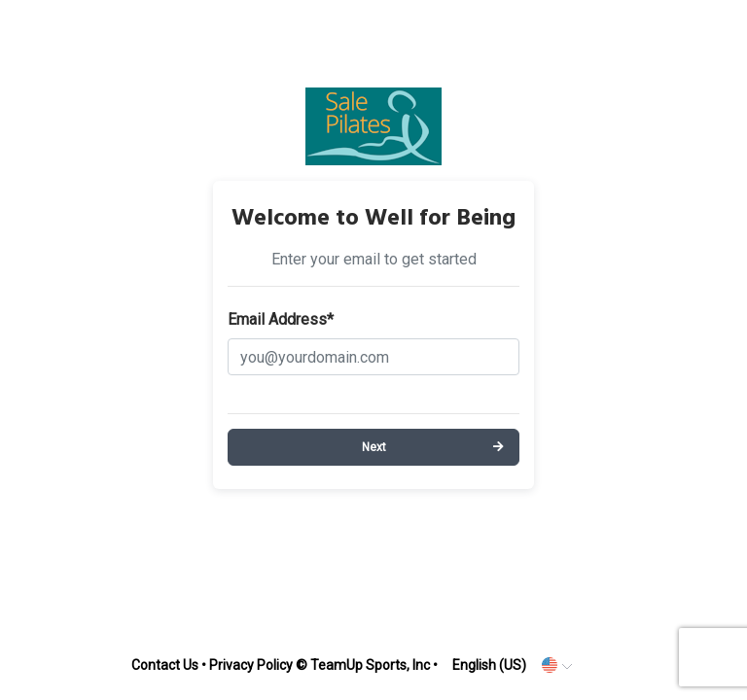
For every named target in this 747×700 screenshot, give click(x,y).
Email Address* (281, 319)
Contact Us (165, 665)
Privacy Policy (251, 665)
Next (374, 447)
